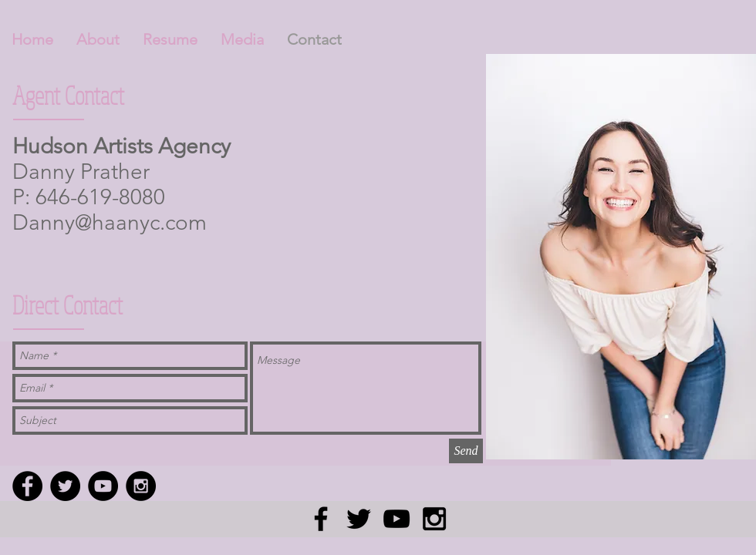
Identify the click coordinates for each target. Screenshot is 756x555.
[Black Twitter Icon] (359, 519)
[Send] (466, 451)
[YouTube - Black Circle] (103, 486)
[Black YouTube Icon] (397, 519)
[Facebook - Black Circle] (27, 486)
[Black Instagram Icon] (434, 519)
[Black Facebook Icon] (321, 519)
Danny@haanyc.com (110, 222)
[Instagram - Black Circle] (141, 486)
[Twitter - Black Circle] (65, 486)
